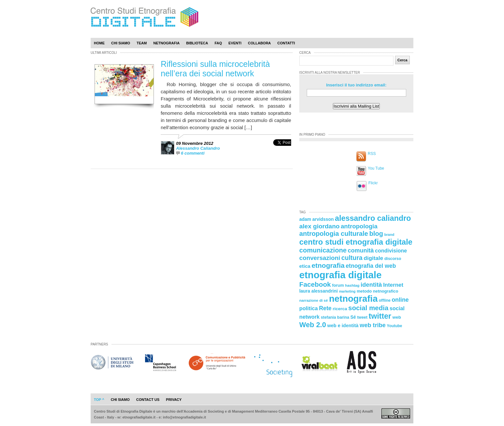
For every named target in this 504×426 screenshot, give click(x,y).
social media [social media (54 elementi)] (368, 308)
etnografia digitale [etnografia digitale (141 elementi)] (341, 275)
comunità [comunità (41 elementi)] (361, 251)
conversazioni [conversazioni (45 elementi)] (320, 258)
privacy (174, 400)
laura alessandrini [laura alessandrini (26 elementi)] (319, 291)
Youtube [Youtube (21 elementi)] (395, 326)
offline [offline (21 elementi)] (385, 300)
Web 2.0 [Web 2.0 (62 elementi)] (313, 325)
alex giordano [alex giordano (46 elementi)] (319, 226)
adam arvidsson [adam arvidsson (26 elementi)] (317, 219)
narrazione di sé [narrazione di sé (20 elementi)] (314, 300)
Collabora (259, 43)
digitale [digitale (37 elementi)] (373, 258)
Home (99, 43)
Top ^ (99, 400)
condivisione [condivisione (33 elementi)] (391, 251)
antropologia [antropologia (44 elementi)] (359, 226)
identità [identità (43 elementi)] (371, 285)
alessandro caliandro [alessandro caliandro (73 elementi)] (373, 218)
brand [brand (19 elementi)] (389, 235)
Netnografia (166, 43)
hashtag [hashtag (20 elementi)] (352, 285)
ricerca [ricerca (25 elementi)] (340, 309)
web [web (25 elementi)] (397, 317)
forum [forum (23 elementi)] (338, 285)
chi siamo (120, 400)
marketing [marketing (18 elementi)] (347, 291)
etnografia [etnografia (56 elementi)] (328, 265)
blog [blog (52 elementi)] (376, 234)
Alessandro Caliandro (198, 148)
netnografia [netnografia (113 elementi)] (353, 299)
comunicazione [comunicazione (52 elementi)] (323, 250)
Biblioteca (197, 43)
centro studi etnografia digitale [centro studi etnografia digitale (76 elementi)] (356, 242)
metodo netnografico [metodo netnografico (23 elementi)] (377, 291)
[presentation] (282, 150)
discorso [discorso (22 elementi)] (393, 259)
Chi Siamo (121, 43)
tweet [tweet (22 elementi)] (362, 317)
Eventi (235, 43)
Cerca (402, 60)
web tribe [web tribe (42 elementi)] (373, 325)
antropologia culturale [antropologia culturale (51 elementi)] (334, 234)
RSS (372, 154)
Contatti (286, 43)
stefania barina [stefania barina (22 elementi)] (335, 317)
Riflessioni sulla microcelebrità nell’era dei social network (215, 69)
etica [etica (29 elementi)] (305, 266)
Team (142, 43)
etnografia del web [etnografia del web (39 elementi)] (371, 266)
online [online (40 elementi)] (400, 300)
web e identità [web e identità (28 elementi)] (343, 326)
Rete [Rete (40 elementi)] (325, 308)
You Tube (376, 168)
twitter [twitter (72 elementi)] (380, 316)
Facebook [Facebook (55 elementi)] (315, 284)
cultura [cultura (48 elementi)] (352, 258)
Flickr (373, 183)
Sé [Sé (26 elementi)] (353, 317)
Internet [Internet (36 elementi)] (393, 285)
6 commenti (193, 153)
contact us (148, 400)
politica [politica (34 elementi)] (309, 308)
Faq (218, 43)
